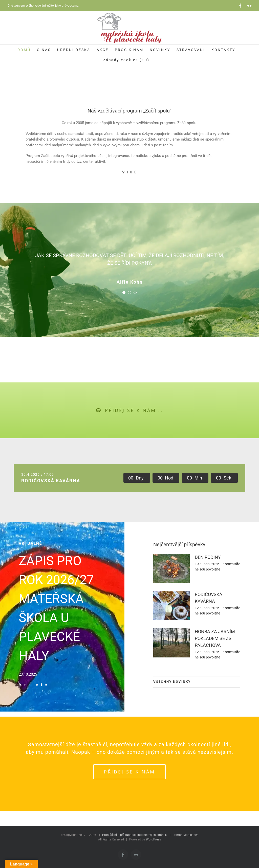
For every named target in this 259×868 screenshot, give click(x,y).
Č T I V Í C (33, 685)
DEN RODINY (208, 557)
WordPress (153, 839)
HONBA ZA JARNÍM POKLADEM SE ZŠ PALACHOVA (215, 638)
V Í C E (129, 172)
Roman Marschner (185, 835)
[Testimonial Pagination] (124, 292)
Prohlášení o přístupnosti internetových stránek (134, 835)
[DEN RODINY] (171, 568)
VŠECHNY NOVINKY (172, 682)
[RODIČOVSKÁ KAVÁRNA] (171, 606)
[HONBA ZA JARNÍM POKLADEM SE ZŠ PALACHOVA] (171, 643)
